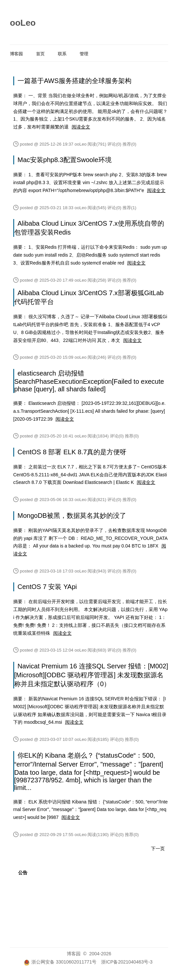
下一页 (158, 849)
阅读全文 (81, 127)
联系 (62, 54)
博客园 (16, 54)
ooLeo (23, 23)
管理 (84, 54)
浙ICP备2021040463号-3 (127, 962)
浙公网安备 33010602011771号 (60, 962)
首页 (40, 54)
